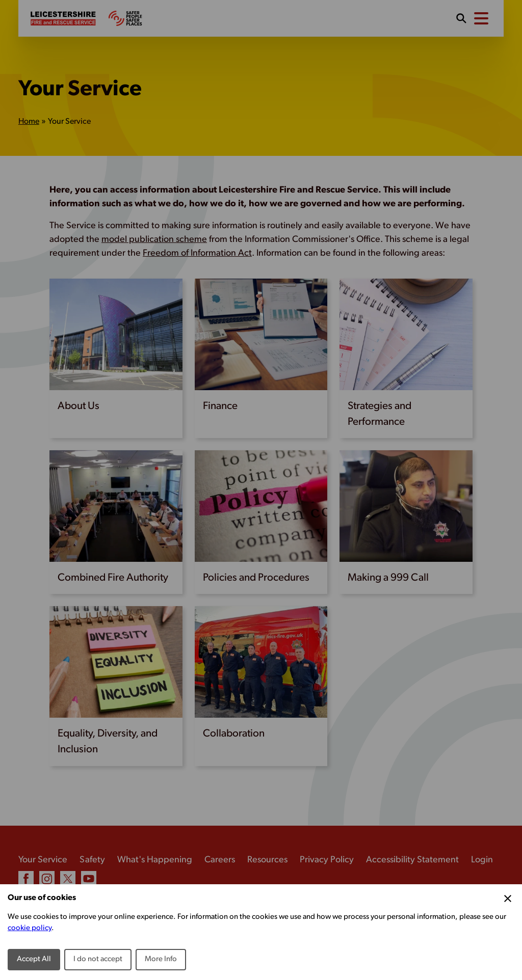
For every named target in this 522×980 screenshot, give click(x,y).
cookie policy (30, 928)
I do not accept (98, 959)
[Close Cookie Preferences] (508, 899)
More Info (161, 959)
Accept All (34, 959)
